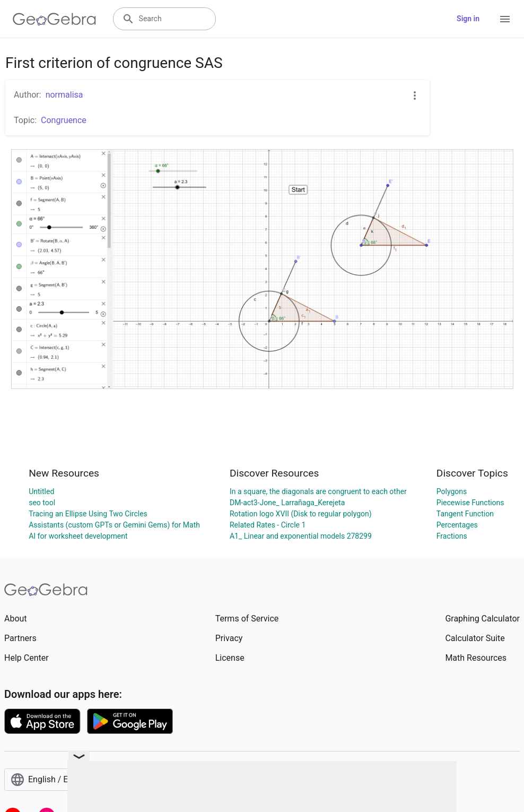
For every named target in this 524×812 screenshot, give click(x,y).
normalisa (64, 95)
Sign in (468, 19)
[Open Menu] (505, 19)
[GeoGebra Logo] (54, 19)
